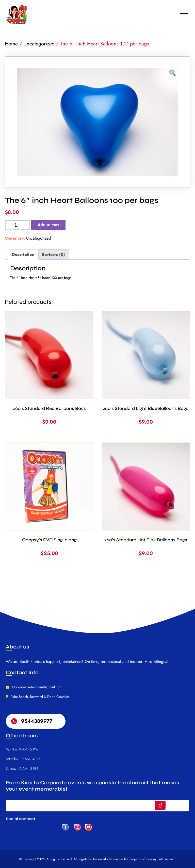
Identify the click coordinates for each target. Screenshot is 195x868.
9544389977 (37, 721)
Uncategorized (39, 44)
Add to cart (48, 225)
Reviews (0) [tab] (53, 254)
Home (11, 44)
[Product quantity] (18, 225)
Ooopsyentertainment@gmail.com (37, 687)
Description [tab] (23, 254)
